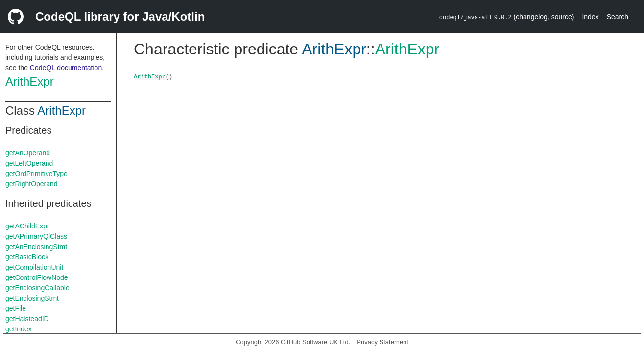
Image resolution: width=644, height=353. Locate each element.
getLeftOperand (29, 163)
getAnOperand (28, 153)
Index (590, 17)
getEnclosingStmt (32, 298)
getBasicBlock (27, 257)
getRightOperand (32, 184)
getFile (16, 308)
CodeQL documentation (66, 68)
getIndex (19, 329)
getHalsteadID (27, 319)
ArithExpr (30, 82)
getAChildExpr (27, 226)
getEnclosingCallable (37, 288)
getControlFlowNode (37, 277)
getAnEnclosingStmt (36, 247)
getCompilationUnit (34, 267)
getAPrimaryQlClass (36, 236)
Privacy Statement (382, 342)
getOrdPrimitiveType (36, 174)
